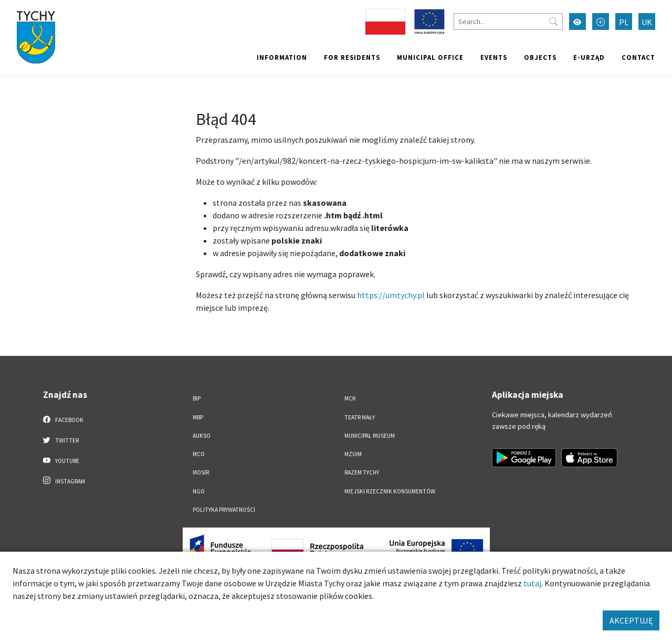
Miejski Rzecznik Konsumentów (390, 491)
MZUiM (353, 454)
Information (282, 57)
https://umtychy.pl (391, 295)
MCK (350, 398)
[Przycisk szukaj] (553, 22)
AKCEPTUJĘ (631, 620)
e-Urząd (589, 57)
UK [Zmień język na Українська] (647, 22)
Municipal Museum (370, 436)
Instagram (64, 481)
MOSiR (201, 472)
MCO (199, 454)
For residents (352, 57)
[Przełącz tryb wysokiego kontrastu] (577, 22)
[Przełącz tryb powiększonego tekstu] (601, 22)
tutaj (532, 583)
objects (540, 57)
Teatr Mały (360, 417)
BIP (197, 398)
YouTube (61, 460)
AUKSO (202, 436)
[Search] (508, 22)
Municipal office (430, 57)
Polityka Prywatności (224, 510)
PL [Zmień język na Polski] (624, 22)
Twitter (61, 440)
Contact (638, 57)
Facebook (63, 419)
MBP (198, 417)
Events (494, 57)
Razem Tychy (362, 472)
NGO (199, 491)
